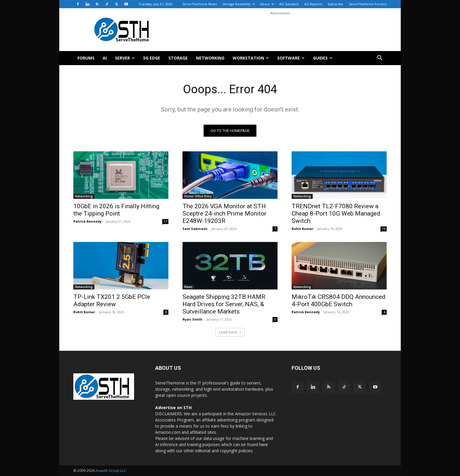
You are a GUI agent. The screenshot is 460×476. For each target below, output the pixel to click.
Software (291, 58)
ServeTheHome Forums (368, 4)
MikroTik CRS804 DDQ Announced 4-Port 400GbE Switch (339, 300)
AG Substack (289, 4)
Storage (178, 58)
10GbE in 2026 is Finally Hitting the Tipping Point (116, 210)
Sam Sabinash (195, 229)
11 (165, 221)
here (264, 444)
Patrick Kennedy (87, 221)
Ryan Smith (192, 319)
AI (105, 58)
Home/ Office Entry (198, 196)
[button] (380, 59)
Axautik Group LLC (111, 471)
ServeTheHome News (200, 4)
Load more (230, 332)
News (188, 287)
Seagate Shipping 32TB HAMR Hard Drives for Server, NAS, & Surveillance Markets (224, 304)
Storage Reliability (239, 4)
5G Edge (152, 58)
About (267, 4)
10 (384, 229)
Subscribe (335, 4)
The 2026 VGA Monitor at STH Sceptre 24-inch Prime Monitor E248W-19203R (224, 214)
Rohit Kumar (302, 229)
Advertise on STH (173, 408)
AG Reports (313, 4)
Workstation (251, 58)
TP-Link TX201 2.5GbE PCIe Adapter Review (112, 300)
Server (125, 58)
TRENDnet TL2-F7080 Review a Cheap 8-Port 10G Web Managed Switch (336, 214)
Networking (210, 58)
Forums (86, 58)
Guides (323, 58)
